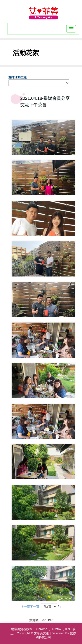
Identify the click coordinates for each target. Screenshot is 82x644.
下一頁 (35, 607)
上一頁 (25, 607)
